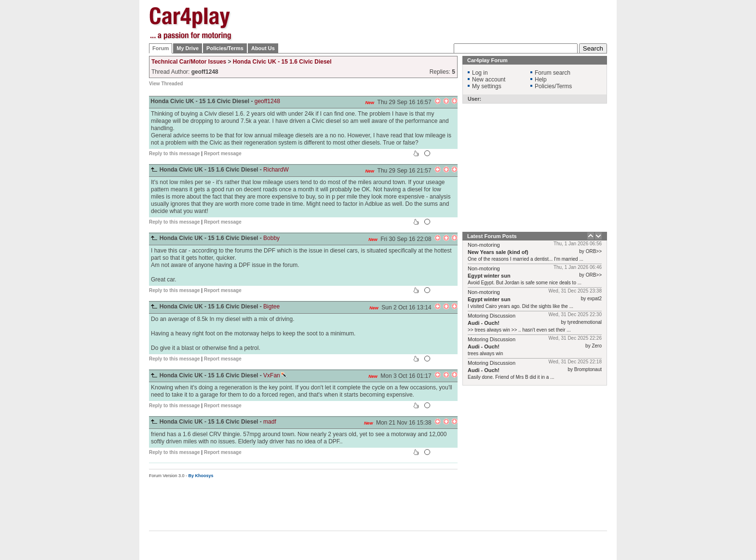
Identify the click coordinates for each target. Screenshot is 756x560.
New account (489, 80)
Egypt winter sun (489, 276)
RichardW (276, 170)
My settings (487, 86)
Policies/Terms (225, 48)
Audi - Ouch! (484, 323)
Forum (161, 48)
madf (270, 422)
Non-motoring (484, 245)
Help (541, 80)
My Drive (188, 48)
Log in (480, 73)
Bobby (271, 238)
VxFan (275, 375)
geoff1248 (267, 101)
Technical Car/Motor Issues (189, 62)
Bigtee (271, 307)
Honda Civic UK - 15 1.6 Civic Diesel (282, 62)
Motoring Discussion (492, 316)
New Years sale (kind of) (498, 252)
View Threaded (166, 84)
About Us (263, 48)
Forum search (553, 73)
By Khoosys (201, 476)
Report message (223, 153)
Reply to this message (175, 153)
